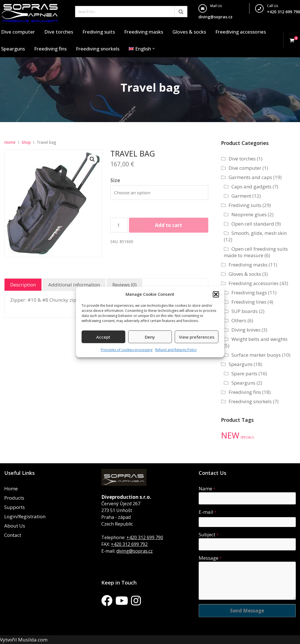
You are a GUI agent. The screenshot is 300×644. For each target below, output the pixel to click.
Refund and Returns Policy (176, 350)
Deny (150, 337)
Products (14, 498)
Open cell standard (253, 224)
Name (207, 488)
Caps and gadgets (251, 187)
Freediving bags (249, 293)
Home (10, 142)
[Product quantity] (119, 225)
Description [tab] (23, 285)
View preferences (197, 337)
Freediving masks (144, 32)
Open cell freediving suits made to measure (256, 252)
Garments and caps (250, 177)
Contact (13, 535)
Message (210, 558)
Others (239, 320)
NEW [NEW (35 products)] (230, 435)
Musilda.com (33, 640)
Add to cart (168, 225)
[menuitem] (140, 49)
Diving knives (246, 330)
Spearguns (13, 49)
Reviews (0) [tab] (124, 285)
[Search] (125, 12)
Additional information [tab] (74, 285)
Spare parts (244, 373)
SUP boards (245, 311)
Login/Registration (25, 516)
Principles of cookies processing (127, 350)
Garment (241, 196)
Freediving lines (249, 302)
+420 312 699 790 (145, 537)
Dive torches (59, 32)
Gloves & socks (189, 32)
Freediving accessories (241, 32)
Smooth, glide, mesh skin (259, 233)
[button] (216, 294)
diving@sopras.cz (215, 17)
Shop (26, 142)
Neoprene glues (249, 214)
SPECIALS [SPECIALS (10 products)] (247, 437)
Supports (15, 507)
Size (115, 180)
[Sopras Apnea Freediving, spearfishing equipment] (30, 12)
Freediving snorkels (98, 49)
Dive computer (18, 32)
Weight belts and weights (260, 339)
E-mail (208, 512)
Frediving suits (99, 32)
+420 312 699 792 (129, 544)
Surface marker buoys (256, 355)
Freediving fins (50, 49)
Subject (209, 534)
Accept (103, 337)
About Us (15, 526)
